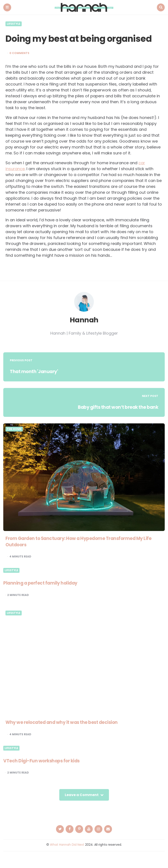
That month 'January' (35, 371)
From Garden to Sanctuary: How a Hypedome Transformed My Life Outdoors (83, 541)
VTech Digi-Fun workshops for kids (44, 761)
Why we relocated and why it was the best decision (65, 722)
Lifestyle (14, 24)
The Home (14, 429)
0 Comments (19, 53)
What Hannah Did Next (67, 844)
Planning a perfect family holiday (42, 583)
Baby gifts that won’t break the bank (115, 407)
